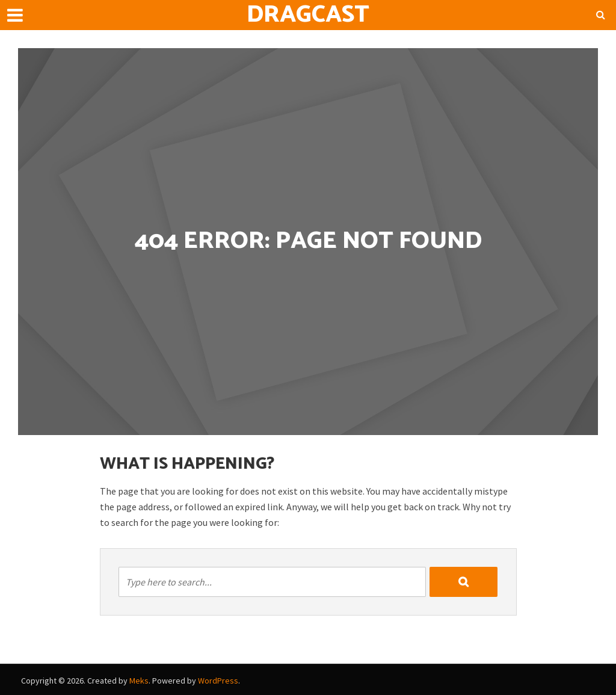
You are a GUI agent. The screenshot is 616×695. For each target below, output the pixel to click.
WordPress (218, 681)
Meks (139, 681)
